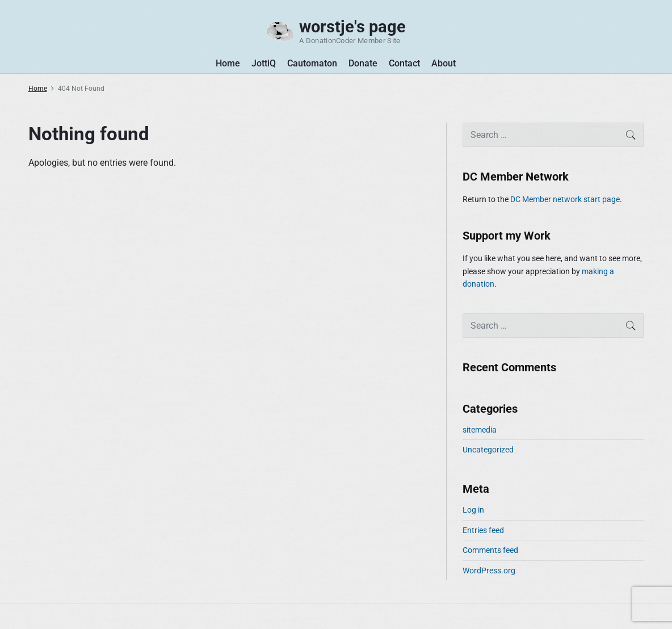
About (444, 63)
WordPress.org (489, 571)
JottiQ (264, 63)
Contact (404, 63)
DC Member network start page (565, 199)
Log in (473, 510)
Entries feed (483, 530)
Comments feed (490, 550)
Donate (363, 63)
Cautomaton (312, 63)
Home (228, 63)
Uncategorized (488, 450)
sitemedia (480, 430)
